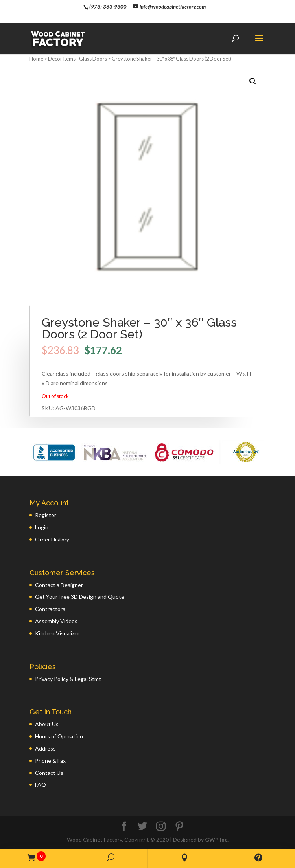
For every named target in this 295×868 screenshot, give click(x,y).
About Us (47, 724)
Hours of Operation (59, 736)
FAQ (41, 785)
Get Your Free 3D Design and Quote (80, 597)
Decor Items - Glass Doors (77, 59)
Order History (52, 539)
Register (46, 515)
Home (36, 59)
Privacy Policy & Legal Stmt (68, 679)
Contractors (50, 609)
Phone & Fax (50, 761)
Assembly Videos (56, 621)
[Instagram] (161, 827)
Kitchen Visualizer (57, 633)
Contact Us (49, 773)
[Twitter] (142, 827)
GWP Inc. (217, 840)
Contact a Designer (59, 585)
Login (42, 527)
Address (45, 748)
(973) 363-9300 (108, 7)
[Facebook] (124, 827)
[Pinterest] (179, 827)
